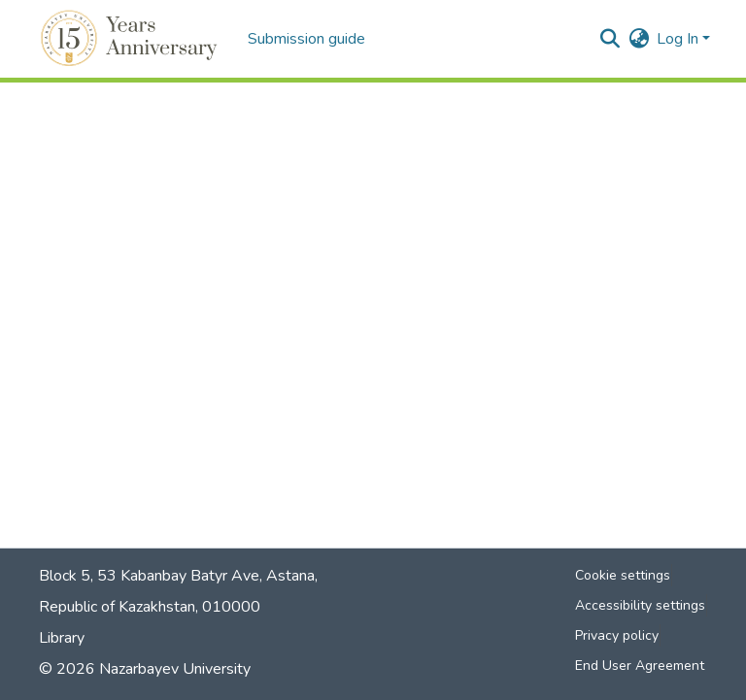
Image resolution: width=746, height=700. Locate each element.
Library (62, 638)
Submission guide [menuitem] (306, 39)
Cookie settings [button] (623, 575)
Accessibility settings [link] (640, 605)
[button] (132, 39)
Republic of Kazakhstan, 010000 (150, 607)
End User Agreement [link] (640, 666)
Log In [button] (679, 39)
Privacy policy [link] (617, 635)
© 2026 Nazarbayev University (145, 669)
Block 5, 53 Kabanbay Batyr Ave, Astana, (178, 576)
